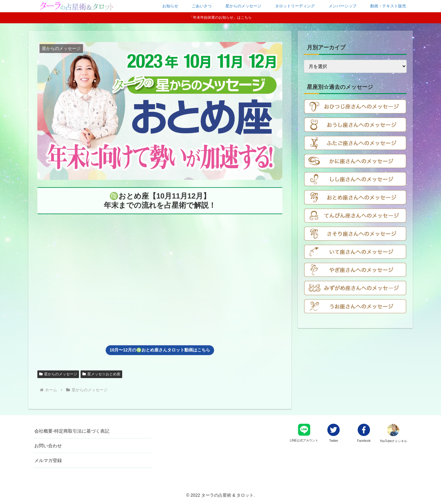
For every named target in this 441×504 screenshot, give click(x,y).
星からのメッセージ (58, 374)
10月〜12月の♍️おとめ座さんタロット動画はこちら (160, 350)
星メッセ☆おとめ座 (101, 374)
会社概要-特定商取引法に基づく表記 (72, 431)
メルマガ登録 (48, 460)
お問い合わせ (48, 446)
